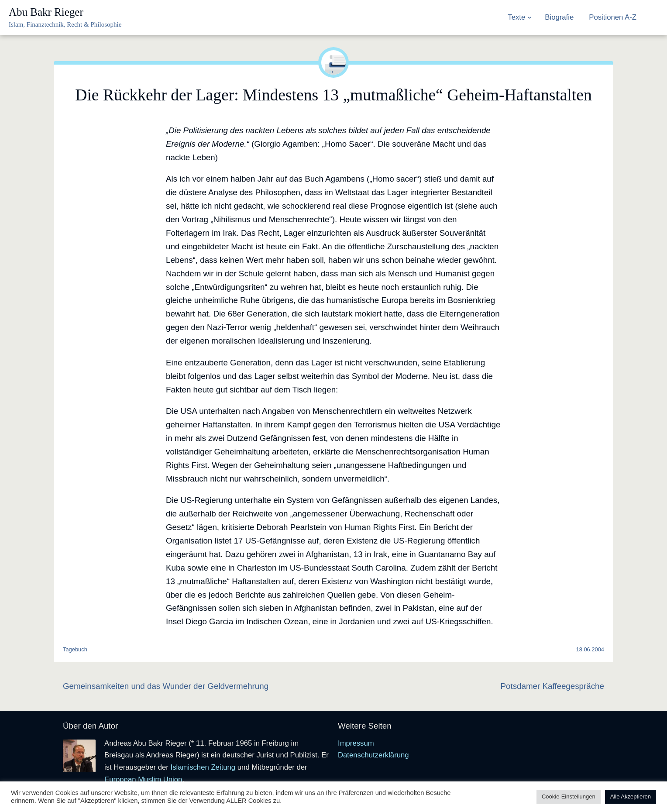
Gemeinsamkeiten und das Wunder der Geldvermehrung (166, 686)
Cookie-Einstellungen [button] (569, 797)
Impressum (356, 743)
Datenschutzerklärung (373, 755)
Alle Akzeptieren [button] (631, 797)
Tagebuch (75, 649)
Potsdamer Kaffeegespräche (552, 686)
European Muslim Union (143, 779)
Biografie (559, 17)
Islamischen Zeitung (203, 767)
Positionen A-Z (613, 17)
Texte (516, 17)
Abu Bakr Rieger (46, 12)
